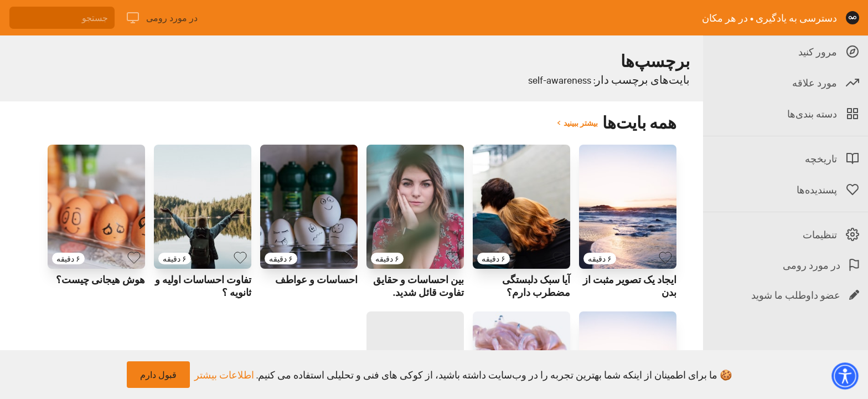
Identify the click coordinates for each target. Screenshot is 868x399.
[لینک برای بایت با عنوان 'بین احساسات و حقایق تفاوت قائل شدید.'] (415, 207)
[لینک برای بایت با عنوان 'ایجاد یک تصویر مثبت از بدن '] (628, 207)
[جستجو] (62, 18)
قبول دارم (158, 375)
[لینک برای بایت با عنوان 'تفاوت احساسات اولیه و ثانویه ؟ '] (203, 207)
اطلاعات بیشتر (224, 375)
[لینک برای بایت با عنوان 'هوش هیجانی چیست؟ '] (96, 207)
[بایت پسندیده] (665, 258)
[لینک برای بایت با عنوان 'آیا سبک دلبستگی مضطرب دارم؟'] (521, 207)
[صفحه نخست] (852, 18)
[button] (845, 376)
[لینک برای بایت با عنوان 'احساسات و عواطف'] (309, 207)
